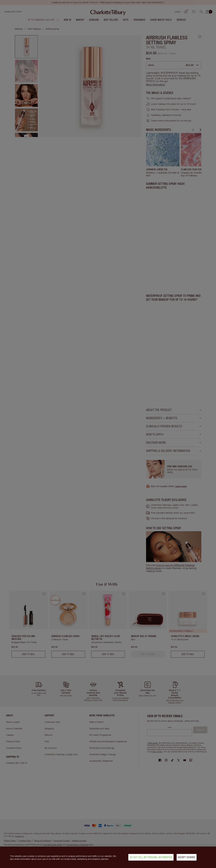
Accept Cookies (187, 857)
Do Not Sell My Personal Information (151, 857)
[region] (108, 857)
